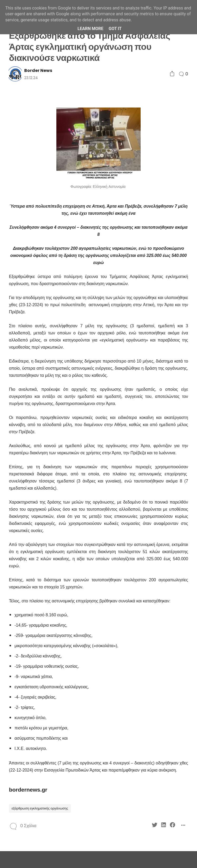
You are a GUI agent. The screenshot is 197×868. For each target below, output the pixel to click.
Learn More (90, 29)
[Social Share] (172, 74)
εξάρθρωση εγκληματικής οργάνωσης (40, 808)
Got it (115, 29)
